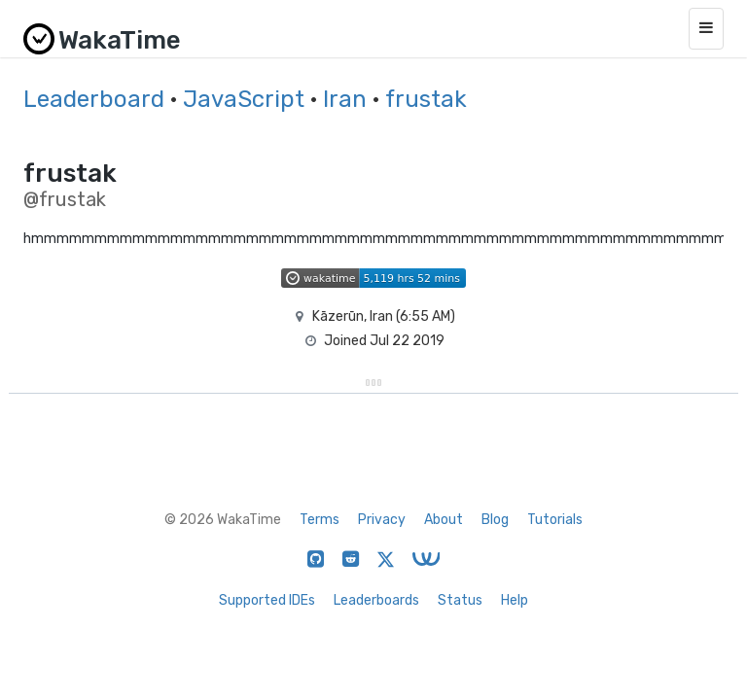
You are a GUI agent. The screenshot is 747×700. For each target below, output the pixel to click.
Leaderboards (376, 600)
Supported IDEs (267, 600)
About (444, 520)
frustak (426, 99)
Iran (345, 99)
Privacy (382, 520)
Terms (320, 520)
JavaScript (244, 99)
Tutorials (555, 520)
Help (515, 600)
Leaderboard (94, 99)
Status (460, 600)
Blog (495, 520)
